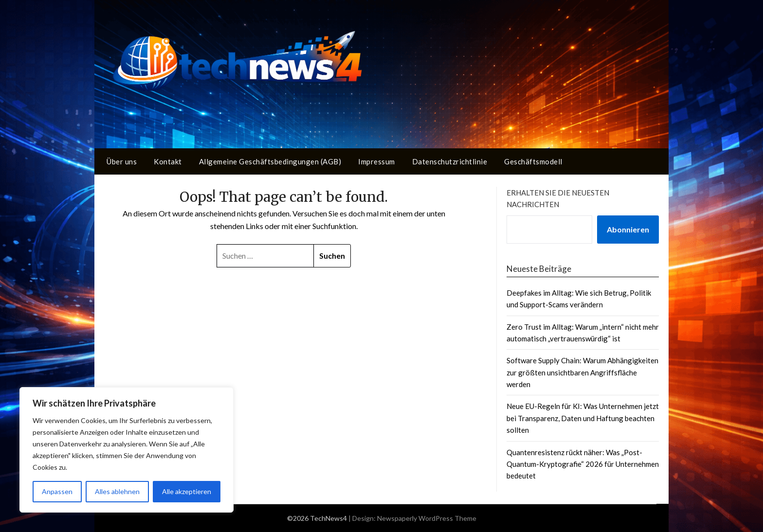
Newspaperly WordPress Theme (427, 518)
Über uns (122, 161)
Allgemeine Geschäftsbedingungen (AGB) (270, 161)
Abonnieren (628, 229)
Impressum (377, 161)
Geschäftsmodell (533, 161)
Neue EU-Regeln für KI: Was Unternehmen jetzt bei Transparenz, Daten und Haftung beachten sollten (583, 418)
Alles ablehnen (117, 491)
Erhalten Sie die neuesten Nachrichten (558, 198)
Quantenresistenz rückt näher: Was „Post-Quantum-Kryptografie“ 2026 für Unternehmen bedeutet (583, 464)
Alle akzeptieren (187, 491)
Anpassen (57, 491)
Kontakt (168, 161)
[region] (127, 450)
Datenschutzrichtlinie (450, 161)
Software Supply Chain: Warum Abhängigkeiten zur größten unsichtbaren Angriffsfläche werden (582, 372)
